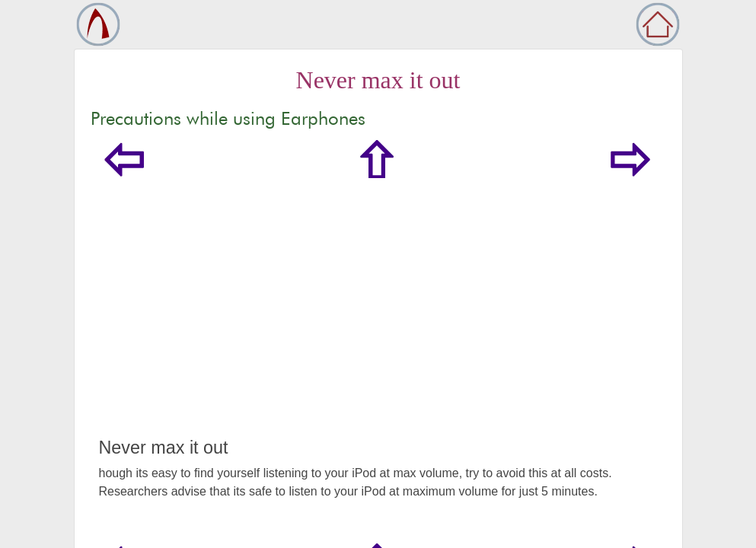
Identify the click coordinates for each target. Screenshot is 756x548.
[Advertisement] (378, 323)
